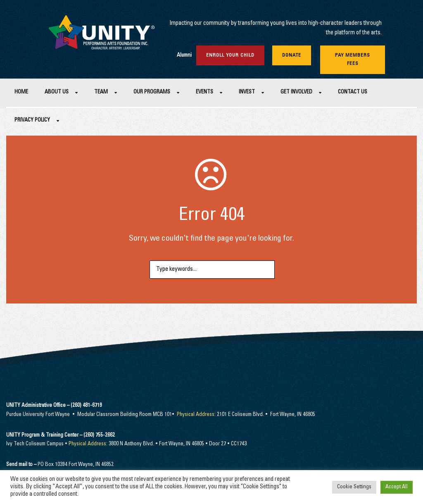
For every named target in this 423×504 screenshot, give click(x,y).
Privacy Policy (32, 121)
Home (21, 92)
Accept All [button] (397, 487)
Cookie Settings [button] (354, 487)
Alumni (184, 56)
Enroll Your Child (230, 55)
